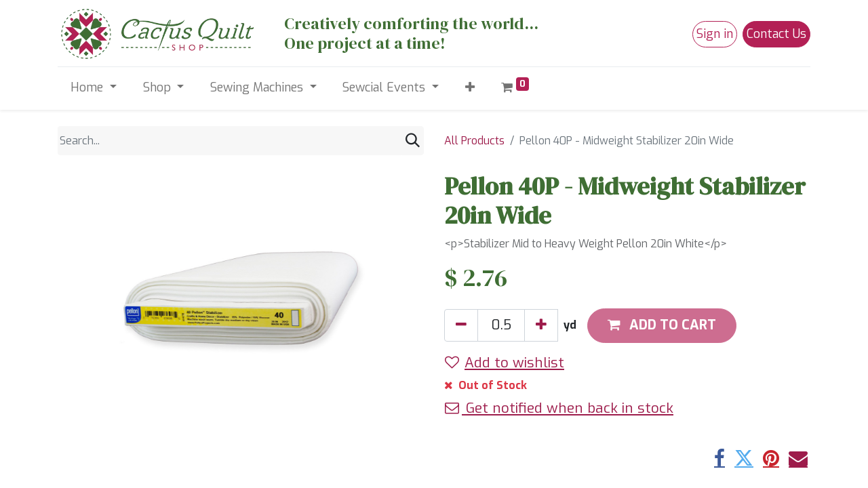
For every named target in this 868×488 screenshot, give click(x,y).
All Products (474, 141)
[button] (470, 88)
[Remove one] (461, 325)
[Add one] (541, 325)
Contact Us (776, 34)
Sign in (715, 34)
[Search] (413, 141)
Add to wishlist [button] (505, 363)
